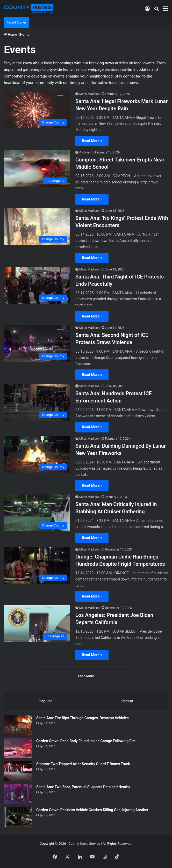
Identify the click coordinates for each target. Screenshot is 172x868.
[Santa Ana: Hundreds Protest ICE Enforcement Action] (37, 402)
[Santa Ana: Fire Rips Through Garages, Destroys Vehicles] (18, 725)
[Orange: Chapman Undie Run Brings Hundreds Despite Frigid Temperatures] (37, 565)
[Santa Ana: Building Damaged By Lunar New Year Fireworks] (37, 455)
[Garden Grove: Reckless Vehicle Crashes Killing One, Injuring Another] (18, 817)
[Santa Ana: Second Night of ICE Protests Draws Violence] (37, 344)
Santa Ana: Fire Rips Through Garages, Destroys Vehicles (83, 718)
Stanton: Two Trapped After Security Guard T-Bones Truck (83, 764)
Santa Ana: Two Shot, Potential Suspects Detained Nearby (83, 787)
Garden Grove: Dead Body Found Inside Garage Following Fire (86, 741)
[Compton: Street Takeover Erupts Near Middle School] (37, 168)
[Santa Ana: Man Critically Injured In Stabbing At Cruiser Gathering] (37, 513)
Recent (127, 701)
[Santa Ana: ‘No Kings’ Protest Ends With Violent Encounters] (37, 227)
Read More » (92, 141)
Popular (45, 701)
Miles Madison (89, 94)
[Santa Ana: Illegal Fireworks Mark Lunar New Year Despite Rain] (37, 110)
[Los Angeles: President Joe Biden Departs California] (37, 624)
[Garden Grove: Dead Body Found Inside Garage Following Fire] (18, 748)
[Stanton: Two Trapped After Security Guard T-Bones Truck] (18, 771)
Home (10, 34)
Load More (86, 676)
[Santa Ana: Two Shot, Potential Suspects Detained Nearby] (18, 794)
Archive (84, 152)
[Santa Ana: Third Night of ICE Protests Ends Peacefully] (37, 285)
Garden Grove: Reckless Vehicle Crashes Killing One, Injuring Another (92, 810)
